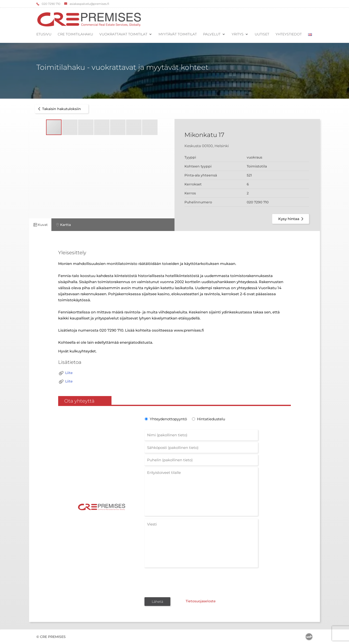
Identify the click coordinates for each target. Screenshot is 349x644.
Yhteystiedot (289, 34)
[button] (70, 127)
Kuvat (40, 225)
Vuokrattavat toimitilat (123, 34)
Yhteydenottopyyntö (168, 419)
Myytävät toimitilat (178, 34)
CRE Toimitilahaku (75, 34)
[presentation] (181, 582)
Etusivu (44, 34)
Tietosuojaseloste (201, 601)
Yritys (238, 34)
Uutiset (262, 34)
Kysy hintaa (292, 219)
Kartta (63, 225)
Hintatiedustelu (211, 419)
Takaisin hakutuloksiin (59, 109)
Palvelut (212, 34)
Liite (65, 373)
